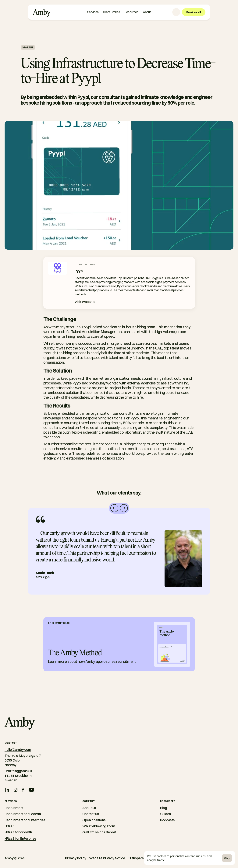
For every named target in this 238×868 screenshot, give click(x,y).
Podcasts (167, 820)
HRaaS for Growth (18, 832)
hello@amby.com (18, 750)
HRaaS (9, 826)
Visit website (85, 302)
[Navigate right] (124, 508)
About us (89, 808)
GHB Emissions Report (99, 832)
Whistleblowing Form (99, 826)
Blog (164, 808)
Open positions (94, 820)
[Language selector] (176, 12)
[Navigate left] (114, 508)
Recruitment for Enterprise (25, 820)
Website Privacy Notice (107, 858)
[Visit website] (85, 302)
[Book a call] (194, 12)
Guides (166, 814)
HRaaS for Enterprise (20, 838)
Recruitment (14, 808)
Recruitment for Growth (23, 814)
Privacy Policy (76, 858)
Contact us (91, 814)
